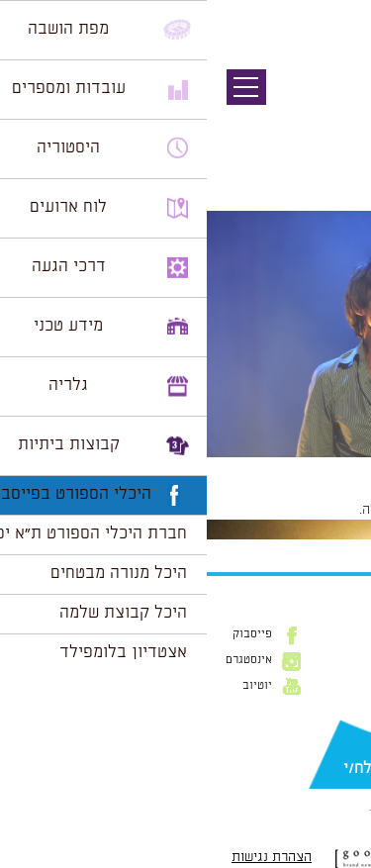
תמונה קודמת (334, 104)
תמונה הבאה (336, 124)
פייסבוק (46, 634)
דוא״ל (341, 736)
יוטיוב (50, 686)
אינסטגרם (42, 660)
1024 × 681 (252, 467)
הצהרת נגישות (65, 857)
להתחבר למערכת (306, 510)
